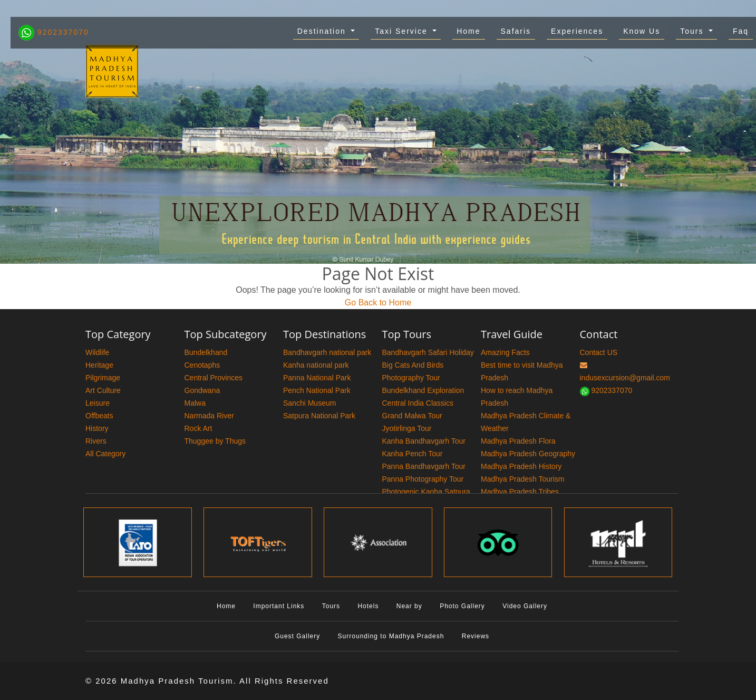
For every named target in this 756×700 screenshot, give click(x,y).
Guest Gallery (297, 636)
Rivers (96, 441)
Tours (693, 31)
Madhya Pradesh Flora (518, 441)
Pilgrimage (103, 378)
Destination (323, 31)
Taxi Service (403, 31)
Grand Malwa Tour (412, 416)
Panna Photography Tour (423, 479)
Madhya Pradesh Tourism (522, 479)
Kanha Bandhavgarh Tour (424, 441)
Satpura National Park (319, 416)
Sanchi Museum (309, 403)
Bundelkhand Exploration (423, 390)
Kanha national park (316, 365)
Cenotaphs (202, 365)
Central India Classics (418, 403)
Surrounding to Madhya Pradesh (391, 636)
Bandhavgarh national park (327, 352)
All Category (105, 454)
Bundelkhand (206, 352)
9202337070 (54, 32)
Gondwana (202, 390)
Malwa (195, 403)
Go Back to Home (378, 303)
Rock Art (198, 428)
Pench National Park (317, 390)
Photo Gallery (462, 606)
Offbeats (99, 416)
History (97, 428)
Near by (409, 606)
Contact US (599, 352)
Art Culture (103, 390)
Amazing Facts (505, 352)
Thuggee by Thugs (215, 441)
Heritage (99, 365)
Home (468, 31)
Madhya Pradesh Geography (528, 454)
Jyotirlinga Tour (407, 428)
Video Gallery (525, 606)
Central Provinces (214, 378)
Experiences (577, 31)
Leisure (98, 403)
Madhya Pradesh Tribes (520, 492)
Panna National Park (317, 378)
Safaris (516, 31)
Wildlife (97, 352)
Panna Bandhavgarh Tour (424, 466)
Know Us (642, 31)
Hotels (368, 606)
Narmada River (209, 416)
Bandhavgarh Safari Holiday (428, 352)
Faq (741, 31)
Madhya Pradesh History (521, 466)
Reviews (476, 636)
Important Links (279, 606)
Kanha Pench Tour (413, 454)
